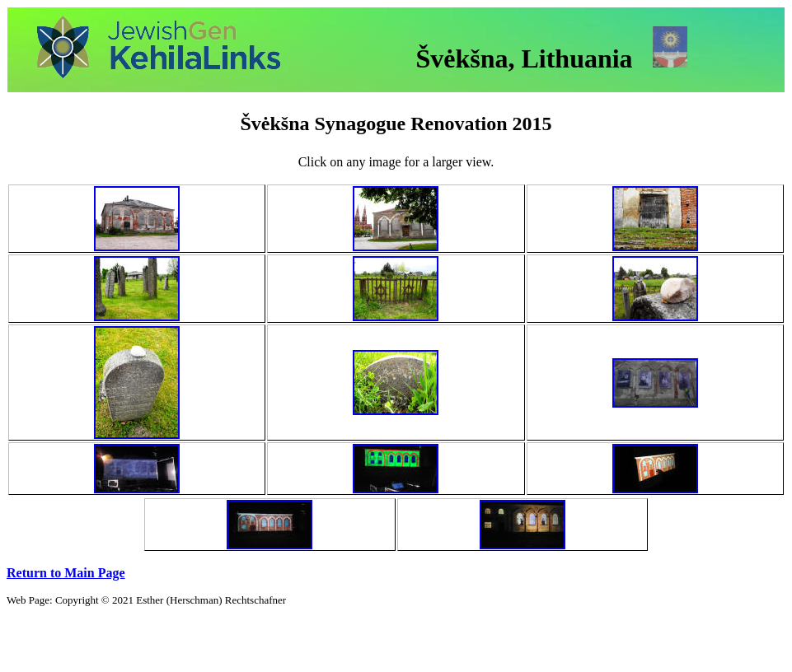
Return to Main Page (66, 573)
